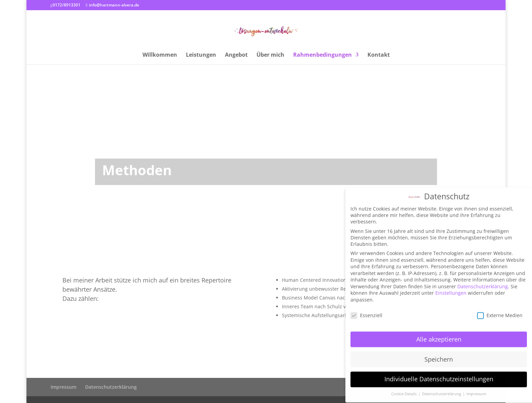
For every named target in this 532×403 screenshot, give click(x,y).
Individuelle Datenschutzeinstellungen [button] (439, 374)
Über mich (270, 55)
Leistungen (201, 55)
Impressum (63, 387)
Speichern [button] (439, 354)
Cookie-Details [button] (404, 389)
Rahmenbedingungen (322, 55)
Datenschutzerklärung (111, 387)
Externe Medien (500, 310)
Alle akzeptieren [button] (439, 334)
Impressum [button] (476, 389)
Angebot (236, 55)
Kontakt (379, 55)
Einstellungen (451, 288)
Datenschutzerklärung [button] (442, 389)
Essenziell (366, 310)
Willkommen (160, 55)
